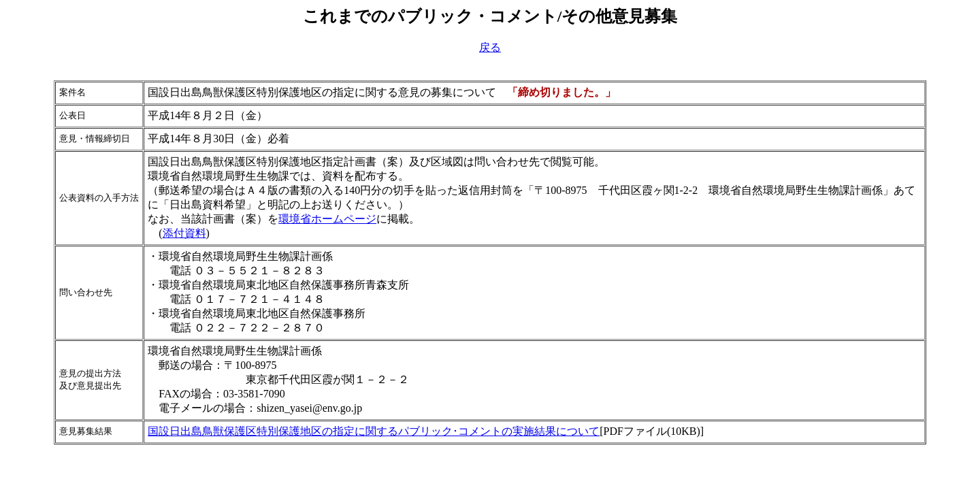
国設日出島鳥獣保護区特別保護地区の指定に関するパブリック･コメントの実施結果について (374, 431)
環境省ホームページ (327, 219)
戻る (490, 47)
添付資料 (184, 233)
